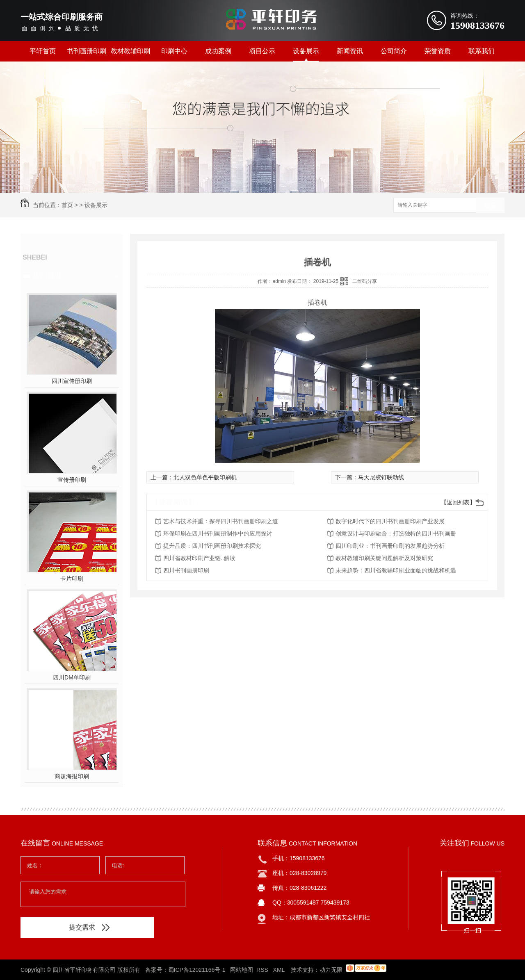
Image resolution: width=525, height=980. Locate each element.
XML (280, 970)
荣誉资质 (438, 51)
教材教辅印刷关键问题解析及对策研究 (384, 558)
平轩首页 (43, 51)
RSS (263, 970)
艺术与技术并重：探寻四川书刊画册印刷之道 (221, 521)
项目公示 (262, 51)
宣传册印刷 (72, 480)
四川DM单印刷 (72, 677)
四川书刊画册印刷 (186, 570)
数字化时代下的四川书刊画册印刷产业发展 (390, 521)
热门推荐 (48, 276)
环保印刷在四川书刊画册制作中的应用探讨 (218, 533)
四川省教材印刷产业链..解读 (199, 558)
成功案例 (218, 51)
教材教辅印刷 (130, 51)
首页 (67, 205)
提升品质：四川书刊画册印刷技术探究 (212, 546)
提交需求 (89, 927)
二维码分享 (365, 281)
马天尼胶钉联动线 (381, 477)
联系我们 (482, 51)
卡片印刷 (72, 579)
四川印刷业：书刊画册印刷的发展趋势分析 (390, 546)
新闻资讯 (350, 51)
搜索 (490, 206)
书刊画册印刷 (87, 51)
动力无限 (331, 970)
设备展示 (306, 51)
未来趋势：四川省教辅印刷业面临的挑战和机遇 (396, 570)
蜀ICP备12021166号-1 (197, 970)
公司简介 (394, 51)
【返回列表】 (458, 502)
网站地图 (242, 970)
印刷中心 (174, 51)
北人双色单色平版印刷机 (205, 477)
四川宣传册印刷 (72, 381)
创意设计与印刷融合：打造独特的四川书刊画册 (396, 533)
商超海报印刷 (72, 776)
